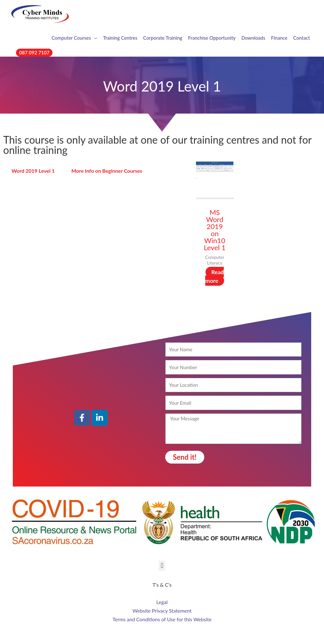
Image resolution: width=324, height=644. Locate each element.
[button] (34, 53)
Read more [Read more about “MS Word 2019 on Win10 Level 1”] (215, 276)
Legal (162, 602)
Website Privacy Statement (162, 611)
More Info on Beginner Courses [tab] (107, 171)
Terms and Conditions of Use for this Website (162, 619)
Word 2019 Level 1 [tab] (33, 171)
